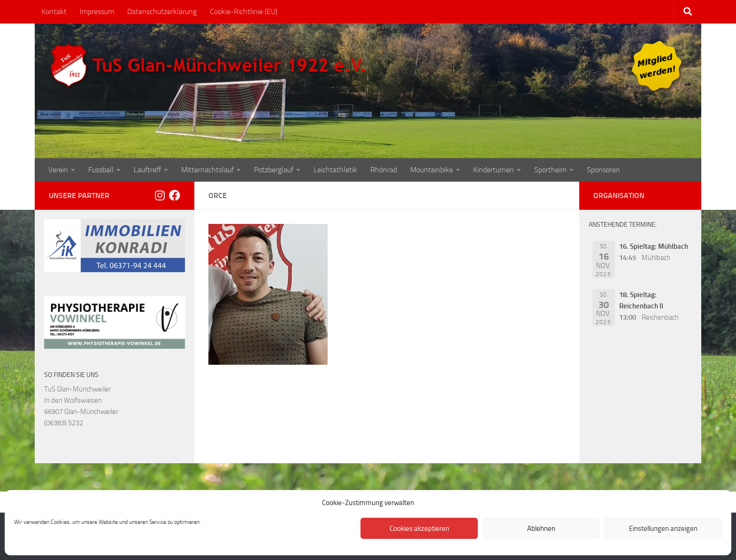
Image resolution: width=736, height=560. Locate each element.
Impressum (97, 12)
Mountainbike (432, 170)
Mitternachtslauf (207, 170)
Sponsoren (603, 170)
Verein (58, 170)
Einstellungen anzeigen (663, 529)
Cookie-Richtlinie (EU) (244, 12)
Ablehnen (541, 529)
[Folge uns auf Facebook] (175, 195)
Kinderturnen (494, 170)
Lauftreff (147, 170)
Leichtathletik (335, 170)
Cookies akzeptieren (419, 529)
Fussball (101, 170)
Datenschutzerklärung (162, 12)
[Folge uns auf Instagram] (160, 195)
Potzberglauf (274, 170)
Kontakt (54, 12)
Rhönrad (384, 170)
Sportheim (550, 170)
